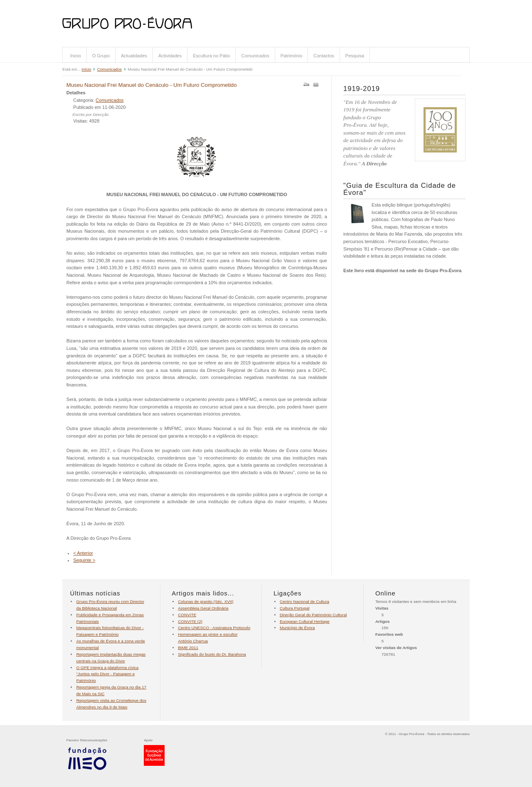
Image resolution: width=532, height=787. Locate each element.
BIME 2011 (188, 648)
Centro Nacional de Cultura (304, 601)
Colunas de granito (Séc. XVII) (206, 601)
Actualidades (134, 56)
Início (86, 69)
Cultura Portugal (294, 608)
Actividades (170, 56)
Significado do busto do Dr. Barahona (212, 654)
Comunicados (255, 56)
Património (292, 56)
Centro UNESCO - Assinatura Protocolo (214, 628)
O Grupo (101, 56)
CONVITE (187, 615)
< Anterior (83, 553)
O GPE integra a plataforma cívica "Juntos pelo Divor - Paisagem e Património (107, 674)
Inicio (76, 56)
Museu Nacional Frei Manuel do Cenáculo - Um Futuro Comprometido (152, 85)
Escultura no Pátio (211, 56)
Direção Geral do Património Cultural (313, 615)
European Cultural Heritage (305, 621)
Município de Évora (297, 628)
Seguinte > (84, 560)
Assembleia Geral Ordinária (203, 608)
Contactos (324, 56)
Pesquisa (355, 56)
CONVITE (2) (190, 621)
